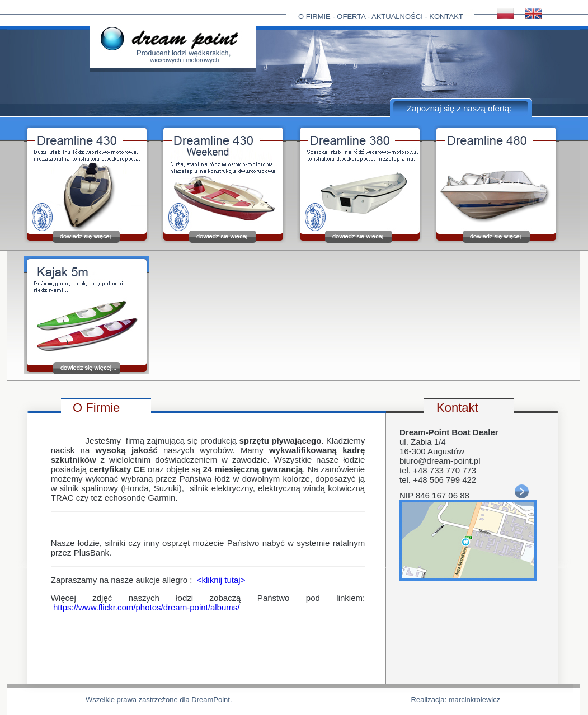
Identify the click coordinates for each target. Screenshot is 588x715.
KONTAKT (446, 17)
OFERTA (351, 17)
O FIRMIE (314, 17)
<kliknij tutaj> (221, 580)
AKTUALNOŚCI (397, 17)
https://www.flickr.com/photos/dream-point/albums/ (146, 607)
